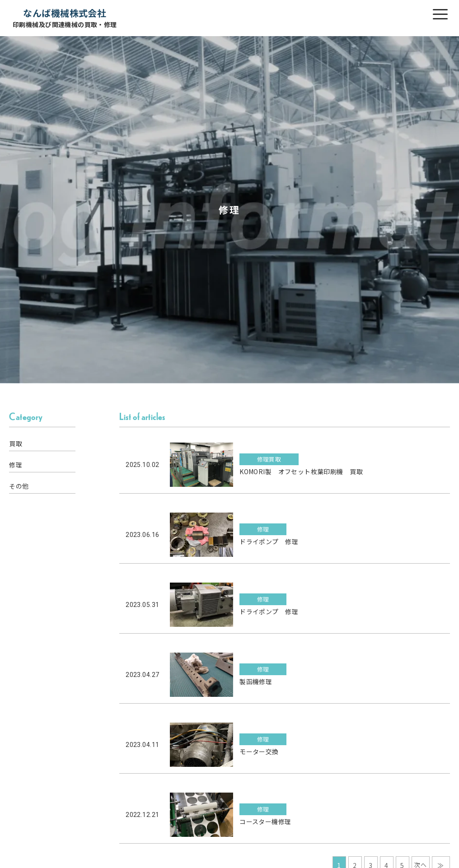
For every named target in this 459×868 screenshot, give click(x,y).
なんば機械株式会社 (65, 18)
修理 (16, 465)
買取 (16, 443)
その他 (19, 486)
